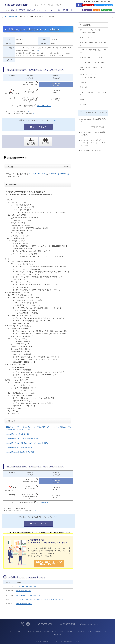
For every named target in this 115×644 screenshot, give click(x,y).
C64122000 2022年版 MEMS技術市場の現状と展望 (94, 132)
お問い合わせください (44, 106)
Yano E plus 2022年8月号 (38, 174)
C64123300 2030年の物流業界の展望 (93, 126)
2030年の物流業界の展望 (24, 591)
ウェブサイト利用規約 (33, 632)
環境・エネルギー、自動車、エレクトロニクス (93, 67)
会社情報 (57, 10)
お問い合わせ (107, 10)
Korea (95, 2)
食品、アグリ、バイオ (87, 36)
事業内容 (14, 10)
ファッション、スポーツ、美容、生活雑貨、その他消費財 (91, 30)
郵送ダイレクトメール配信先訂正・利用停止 (58, 632)
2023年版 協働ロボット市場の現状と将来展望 (22, 439)
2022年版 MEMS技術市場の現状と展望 (20, 452)
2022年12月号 (66, 174)
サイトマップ (106, 2)
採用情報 (66, 10)
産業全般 (83, 98)
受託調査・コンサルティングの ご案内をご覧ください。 (49, 563)
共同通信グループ (100, 632)
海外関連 (83, 103)
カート (96, 10)
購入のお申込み (38, 127)
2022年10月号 (54, 174)
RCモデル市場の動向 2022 (24, 604)
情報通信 (83, 81)
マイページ (87, 10)
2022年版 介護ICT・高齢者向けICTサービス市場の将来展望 (27, 443)
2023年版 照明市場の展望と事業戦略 (19, 448)
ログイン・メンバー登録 (103, 6)
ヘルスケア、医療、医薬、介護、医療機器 (93, 50)
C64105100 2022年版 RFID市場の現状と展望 (94, 119)
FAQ (89, 632)
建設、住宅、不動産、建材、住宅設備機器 (93, 42)
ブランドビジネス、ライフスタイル (92, 61)
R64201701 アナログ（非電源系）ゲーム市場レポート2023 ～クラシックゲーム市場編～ (94, 141)
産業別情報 (31, 10)
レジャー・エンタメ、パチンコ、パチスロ (93, 92)
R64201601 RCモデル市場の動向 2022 (93, 149)
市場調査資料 (13, 16)
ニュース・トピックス (45, 10)
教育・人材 (84, 86)
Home (7, 10)
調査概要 (39, 166)
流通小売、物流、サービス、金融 (91, 56)
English (86, 2)
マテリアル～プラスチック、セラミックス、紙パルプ (90, 75)
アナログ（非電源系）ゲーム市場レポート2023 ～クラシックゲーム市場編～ (39, 599)
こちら (37, 50)
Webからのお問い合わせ (88, 624)
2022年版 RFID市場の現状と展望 (18, 434)
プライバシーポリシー (15, 632)
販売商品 (22, 10)
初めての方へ (88, 6)
